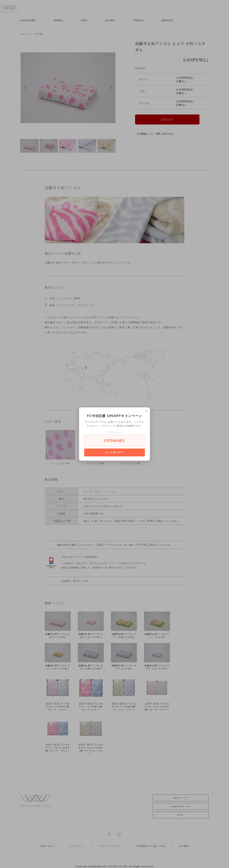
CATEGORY (46, 20)
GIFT (102, 20)
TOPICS (156, 20)
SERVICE (185, 20)
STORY (128, 20)
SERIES (76, 20)
